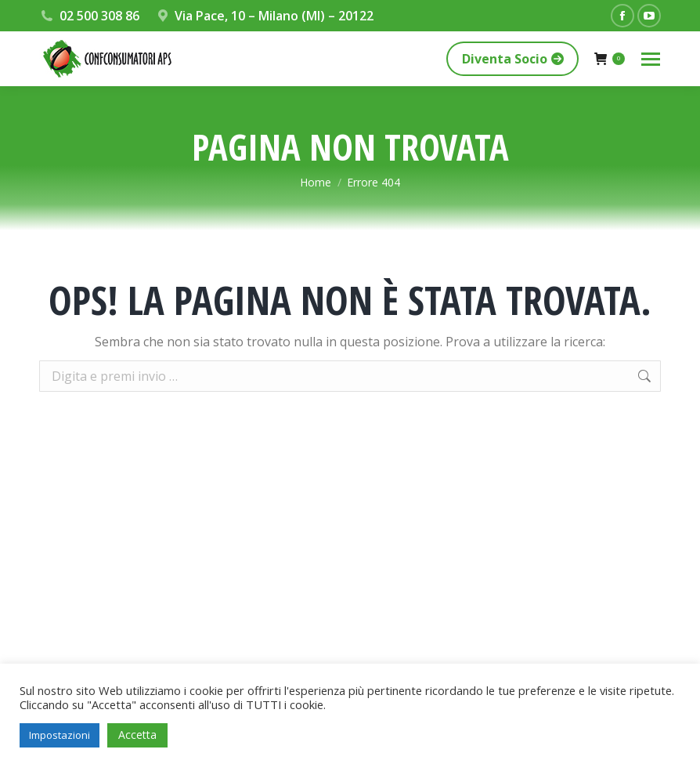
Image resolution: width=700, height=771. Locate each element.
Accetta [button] (137, 735)
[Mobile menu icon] (651, 59)
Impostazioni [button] (60, 735)
